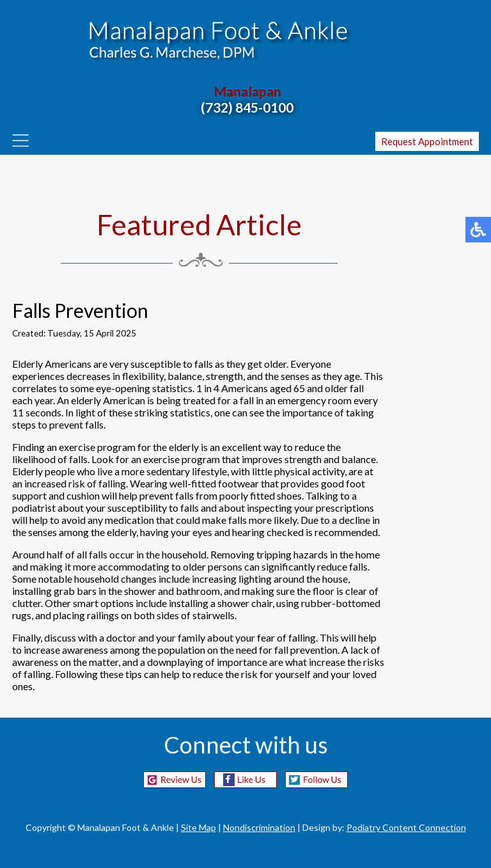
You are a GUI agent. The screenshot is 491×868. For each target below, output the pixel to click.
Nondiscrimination (259, 827)
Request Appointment (427, 141)
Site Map (199, 827)
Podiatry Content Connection (406, 827)
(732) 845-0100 (247, 107)
